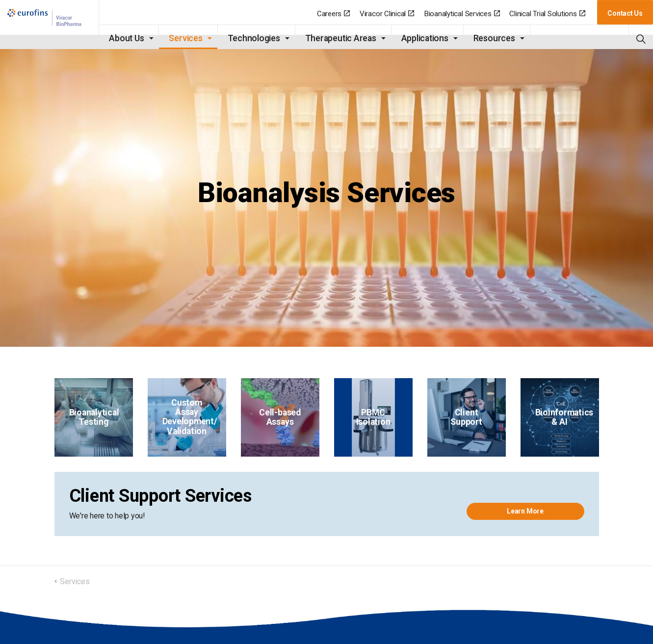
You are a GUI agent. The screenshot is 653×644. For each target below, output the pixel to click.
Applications (419, 38)
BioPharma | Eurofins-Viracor (47, 25)
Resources (489, 38)
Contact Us (625, 13)
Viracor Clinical (387, 14)
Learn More (525, 511)
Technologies (248, 38)
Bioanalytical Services (462, 14)
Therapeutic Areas (335, 38)
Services (181, 38)
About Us (121, 38)
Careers (333, 14)
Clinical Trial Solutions (547, 14)
